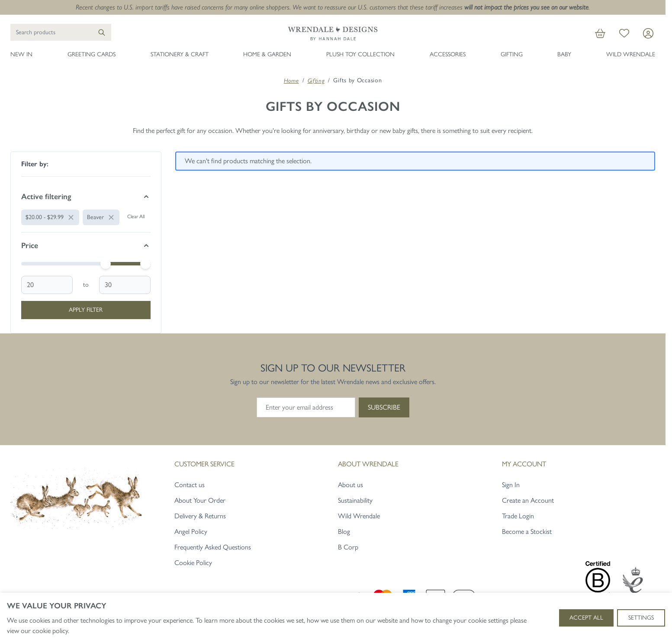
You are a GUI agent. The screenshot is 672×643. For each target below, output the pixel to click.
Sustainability (355, 500)
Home (291, 81)
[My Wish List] (624, 33)
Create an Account (528, 500)
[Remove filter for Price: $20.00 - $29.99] (50, 217)
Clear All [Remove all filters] (136, 216)
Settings (641, 618)
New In (21, 54)
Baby (564, 54)
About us (350, 485)
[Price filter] (86, 246)
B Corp (348, 547)
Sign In (511, 485)
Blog (344, 532)
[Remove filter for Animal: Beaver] (101, 217)
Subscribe (384, 407)
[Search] (102, 32)
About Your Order (200, 500)
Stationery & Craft (180, 54)
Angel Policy (191, 532)
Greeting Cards (92, 54)
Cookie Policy (193, 563)
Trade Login (518, 516)
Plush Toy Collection (360, 54)
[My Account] (648, 33)
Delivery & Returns (200, 516)
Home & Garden (267, 54)
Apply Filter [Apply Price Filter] (86, 310)
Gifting (512, 54)
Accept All (586, 618)
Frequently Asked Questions (213, 547)
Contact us (190, 485)
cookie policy (50, 631)
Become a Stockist (527, 532)
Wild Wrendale (631, 54)
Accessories (448, 54)
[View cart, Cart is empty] (600, 33)
